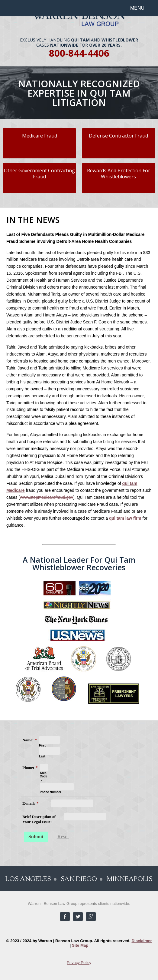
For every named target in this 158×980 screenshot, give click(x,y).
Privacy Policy (79, 963)
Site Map (80, 945)
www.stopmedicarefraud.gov (47, 497)
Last (42, 756)
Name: (28, 740)
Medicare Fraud (40, 136)
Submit (36, 837)
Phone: (28, 768)
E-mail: (29, 803)
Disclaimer (142, 941)
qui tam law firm (125, 518)
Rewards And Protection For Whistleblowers (119, 174)
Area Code (44, 775)
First (42, 745)
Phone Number (51, 792)
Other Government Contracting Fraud (39, 174)
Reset (63, 837)
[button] (141, 8)
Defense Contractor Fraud (118, 136)
